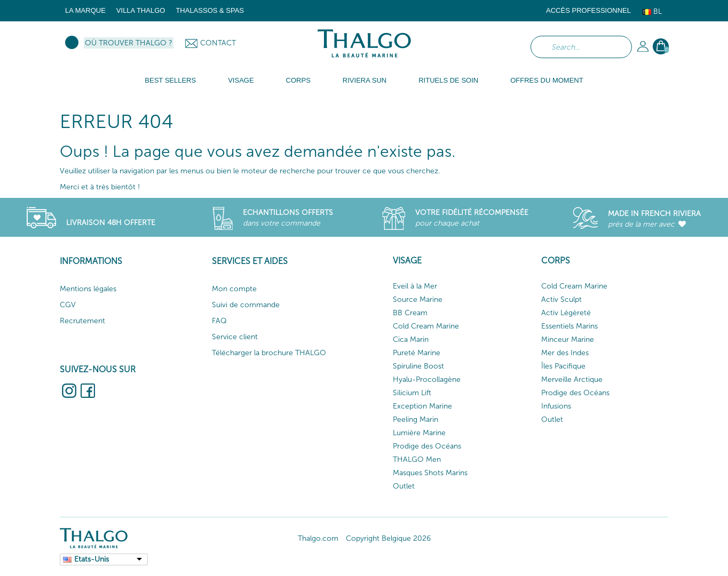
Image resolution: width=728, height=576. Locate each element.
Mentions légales (88, 289)
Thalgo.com (318, 538)
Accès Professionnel (588, 10)
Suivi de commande (246, 305)
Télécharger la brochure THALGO (269, 353)
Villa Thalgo (141, 10)
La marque (85, 10)
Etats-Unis (92, 559)
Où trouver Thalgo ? (129, 43)
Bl (652, 11)
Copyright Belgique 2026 (388, 538)
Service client (235, 337)
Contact (218, 43)
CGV (68, 305)
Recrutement (82, 321)
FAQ (219, 321)
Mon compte (234, 289)
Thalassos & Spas (210, 10)
